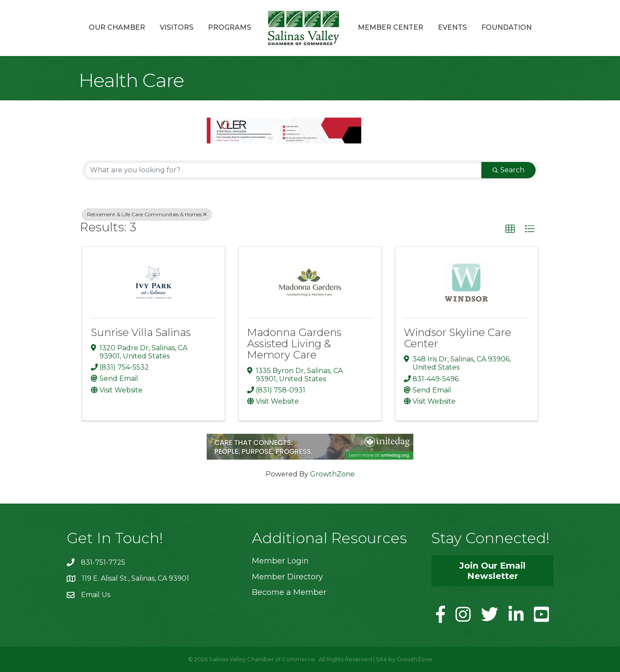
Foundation (507, 27)
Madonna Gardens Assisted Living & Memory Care (294, 344)
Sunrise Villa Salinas (141, 332)
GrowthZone (332, 474)
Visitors (177, 27)
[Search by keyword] (283, 170)
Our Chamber (117, 27)
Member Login (280, 561)
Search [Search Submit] (508, 170)
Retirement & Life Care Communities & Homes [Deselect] (147, 214)
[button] (510, 229)
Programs (229, 27)
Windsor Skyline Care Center (457, 338)
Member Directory (287, 577)
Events (452, 27)
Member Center (391, 27)
